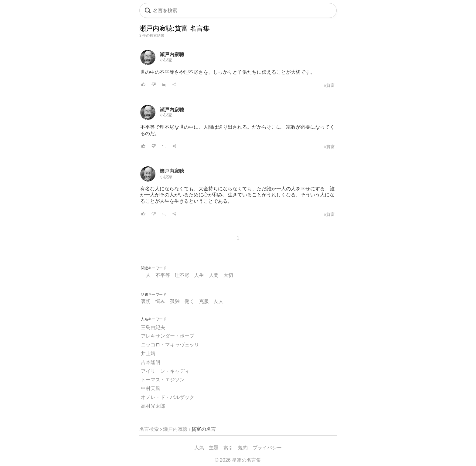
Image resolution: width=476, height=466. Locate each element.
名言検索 (149, 429)
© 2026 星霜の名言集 (238, 460)
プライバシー (267, 448)
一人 (146, 275)
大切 (228, 275)
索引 (228, 448)
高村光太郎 (153, 406)
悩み (160, 301)
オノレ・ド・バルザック (168, 397)
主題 (214, 448)
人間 (214, 275)
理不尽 (182, 275)
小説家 (166, 60)
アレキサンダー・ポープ (168, 336)
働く (189, 301)
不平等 (163, 275)
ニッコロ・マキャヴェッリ (170, 345)
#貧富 (329, 85)
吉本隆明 (151, 362)
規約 (243, 448)
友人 (219, 301)
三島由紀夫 (153, 327)
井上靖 (148, 354)
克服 (204, 301)
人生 (199, 275)
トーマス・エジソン (163, 380)
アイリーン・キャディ (165, 371)
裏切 (146, 301)
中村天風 (151, 388)
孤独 (175, 301)
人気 (199, 448)
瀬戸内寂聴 (172, 54)
